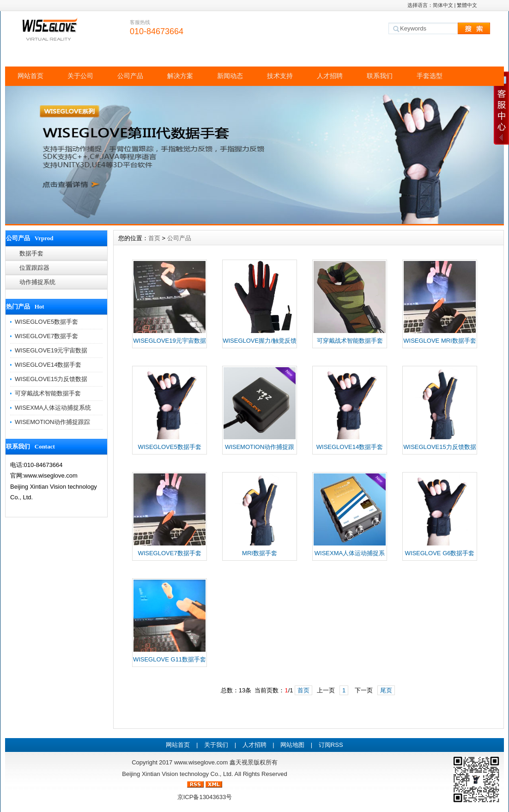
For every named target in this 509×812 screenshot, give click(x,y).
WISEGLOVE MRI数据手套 (439, 341)
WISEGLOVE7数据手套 (46, 336)
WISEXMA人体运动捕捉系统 (53, 408)
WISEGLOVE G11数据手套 (170, 659)
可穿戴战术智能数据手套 (48, 393)
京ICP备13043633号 (205, 797)
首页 (154, 238)
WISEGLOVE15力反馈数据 (51, 379)
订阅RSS (331, 745)
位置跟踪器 (34, 268)
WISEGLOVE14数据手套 (48, 365)
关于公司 (80, 76)
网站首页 (30, 76)
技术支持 (280, 76)
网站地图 (292, 745)
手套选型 (430, 76)
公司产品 (130, 76)
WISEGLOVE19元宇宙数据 (51, 350)
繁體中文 (467, 5)
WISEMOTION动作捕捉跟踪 (52, 422)
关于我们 (216, 745)
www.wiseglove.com (201, 762)
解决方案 (180, 76)
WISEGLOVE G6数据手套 (440, 553)
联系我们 (380, 76)
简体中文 (443, 5)
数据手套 (31, 253)
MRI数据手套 (260, 553)
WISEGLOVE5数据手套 (46, 322)
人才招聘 (330, 76)
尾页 (386, 690)
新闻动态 (230, 76)
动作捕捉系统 (37, 282)
